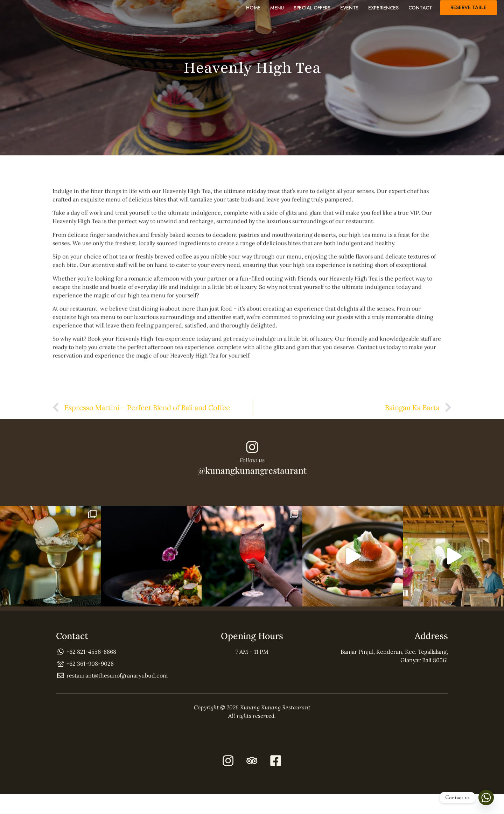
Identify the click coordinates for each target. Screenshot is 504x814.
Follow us (252, 471)
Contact (420, 11)
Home (253, 11)
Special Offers (312, 11)
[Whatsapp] (486, 798)
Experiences (383, 11)
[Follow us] (252, 456)
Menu (277, 11)
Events (349, 11)
